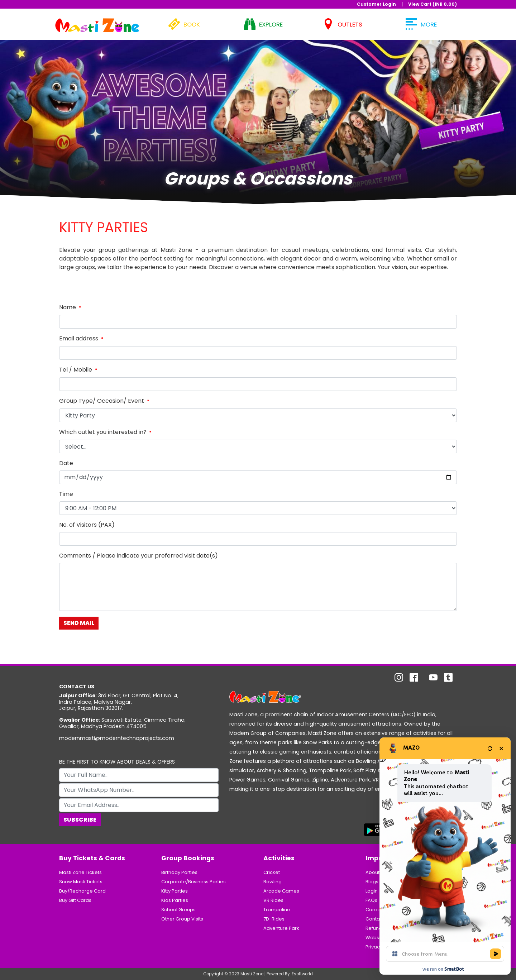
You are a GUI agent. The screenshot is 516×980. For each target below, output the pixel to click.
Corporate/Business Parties (193, 882)
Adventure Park (281, 928)
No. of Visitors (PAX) (87, 525)
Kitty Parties (175, 891)
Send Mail (79, 623)
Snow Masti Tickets (81, 882)
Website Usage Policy (391, 938)
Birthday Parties (179, 872)
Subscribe (80, 820)
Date (66, 463)
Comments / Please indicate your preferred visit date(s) (138, 556)
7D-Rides (274, 919)
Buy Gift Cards (75, 900)
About (372, 872)
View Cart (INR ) (433, 4)
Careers (375, 910)
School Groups (178, 910)
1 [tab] (258, 182)
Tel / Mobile (79, 370)
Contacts (376, 919)
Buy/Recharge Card (82, 891)
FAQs (371, 900)
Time (66, 494)
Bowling (273, 882)
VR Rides (273, 900)
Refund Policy (381, 928)
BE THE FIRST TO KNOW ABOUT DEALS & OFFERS (117, 762)
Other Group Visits (182, 919)
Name (71, 307)
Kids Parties (175, 900)
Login (372, 891)
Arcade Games (281, 891)
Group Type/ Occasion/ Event (105, 401)
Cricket (272, 872)
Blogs (372, 882)
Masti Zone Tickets (80, 872)
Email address (82, 338)
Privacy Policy (381, 947)
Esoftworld (302, 974)
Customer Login (376, 4)
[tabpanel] (258, 118)
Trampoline (277, 910)
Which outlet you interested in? (106, 432)
